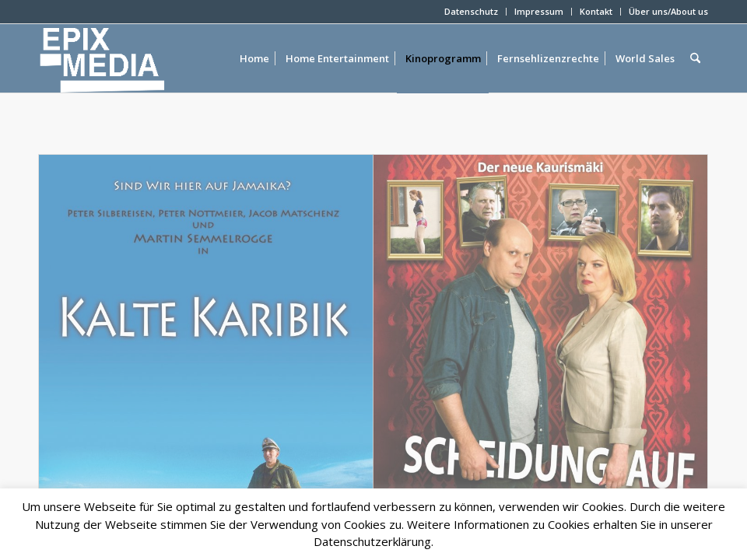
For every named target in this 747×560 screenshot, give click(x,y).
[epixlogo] (127, 58)
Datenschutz (471, 11)
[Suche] (695, 58)
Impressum (539, 11)
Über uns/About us (668, 11)
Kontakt (596, 11)
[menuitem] (472, 12)
